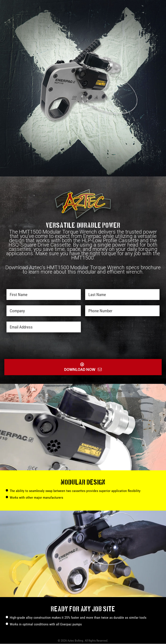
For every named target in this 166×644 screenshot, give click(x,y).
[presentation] (77, 346)
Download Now (83, 24)
